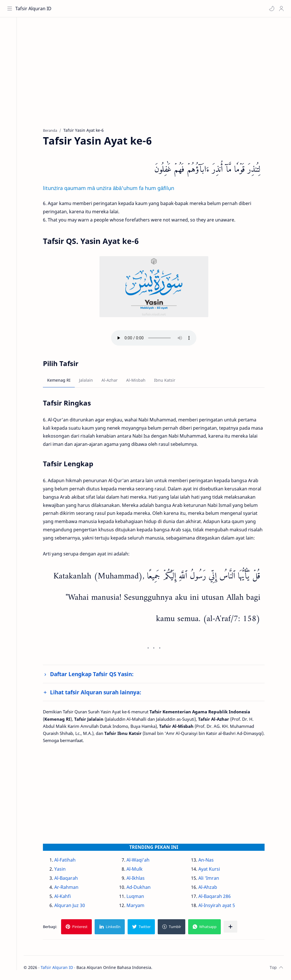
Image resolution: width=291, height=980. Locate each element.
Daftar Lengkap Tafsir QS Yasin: (94, 675)
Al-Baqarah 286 (217, 897)
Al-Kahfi (65, 897)
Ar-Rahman (69, 888)
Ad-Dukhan (141, 888)
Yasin (63, 870)
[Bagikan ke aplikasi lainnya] (233, 927)
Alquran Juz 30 (72, 906)
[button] (271, 9)
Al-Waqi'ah (140, 860)
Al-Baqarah (69, 879)
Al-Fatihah (67, 860)
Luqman (138, 897)
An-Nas (208, 860)
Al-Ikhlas (138, 879)
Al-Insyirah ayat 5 (219, 906)
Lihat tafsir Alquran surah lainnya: (98, 693)
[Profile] (281, 9)
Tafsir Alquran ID (34, 9)
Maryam (138, 906)
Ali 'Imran (211, 879)
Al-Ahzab (210, 888)
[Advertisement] (156, 77)
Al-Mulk (137, 870)
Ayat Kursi (211, 870)
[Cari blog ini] (118, 9)
